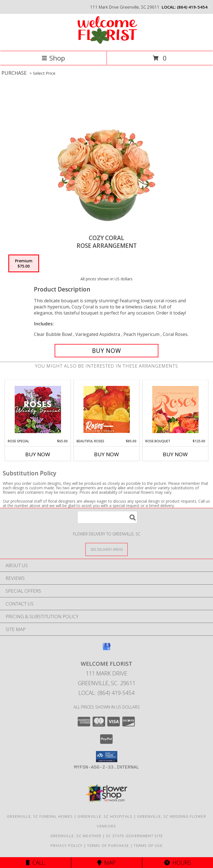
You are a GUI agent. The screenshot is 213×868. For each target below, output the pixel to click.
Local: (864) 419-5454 (106, 693)
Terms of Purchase (108, 845)
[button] (107, 757)
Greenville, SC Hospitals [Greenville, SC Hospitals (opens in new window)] (105, 816)
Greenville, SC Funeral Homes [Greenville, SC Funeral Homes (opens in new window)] (40, 816)
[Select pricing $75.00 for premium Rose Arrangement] (24, 263)
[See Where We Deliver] (106, 549)
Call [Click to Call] (35, 863)
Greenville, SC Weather (76, 836)
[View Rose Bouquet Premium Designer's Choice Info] (175, 409)
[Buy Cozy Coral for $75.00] (106, 351)
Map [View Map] (106, 863)
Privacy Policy (66, 845)
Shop (53, 58)
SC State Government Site (134, 836)
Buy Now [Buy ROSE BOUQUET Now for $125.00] (175, 454)
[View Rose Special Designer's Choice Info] (38, 409)
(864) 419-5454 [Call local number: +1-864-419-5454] (192, 7)
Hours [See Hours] (178, 863)
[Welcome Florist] (106, 43)
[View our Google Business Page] (106, 649)
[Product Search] (107, 517)
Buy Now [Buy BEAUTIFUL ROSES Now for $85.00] (106, 454)
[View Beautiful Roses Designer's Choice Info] (107, 409)
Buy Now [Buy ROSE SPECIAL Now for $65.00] (38, 454)
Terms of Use (148, 845)
